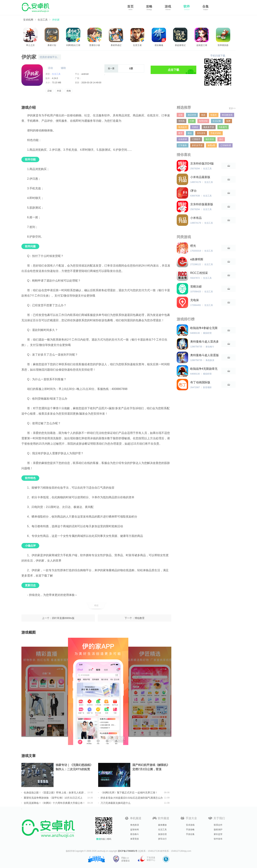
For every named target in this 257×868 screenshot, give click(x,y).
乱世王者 (137, 45)
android (85, 74)
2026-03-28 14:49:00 (91, 83)
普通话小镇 (95, 45)
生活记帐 (217, 121)
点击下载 (173, 70)
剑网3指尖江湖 (73, 45)
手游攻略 (190, 830)
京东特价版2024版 (202, 163)
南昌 (203, 115)
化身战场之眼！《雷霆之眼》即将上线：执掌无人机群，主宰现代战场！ (55, 793)
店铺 (49, 91)
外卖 (59, 91)
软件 (187, 6)
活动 (50, 68)
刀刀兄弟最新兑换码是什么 (115, 803)
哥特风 (182, 121)
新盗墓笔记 (180, 45)
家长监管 (218, 834)
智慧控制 (203, 121)
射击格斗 (135, 834)
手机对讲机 (216, 133)
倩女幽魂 (159, 45)
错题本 (214, 115)
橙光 (193, 246)
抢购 (69, 91)
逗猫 (180, 115)
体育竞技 (135, 839)
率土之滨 (30, 45)
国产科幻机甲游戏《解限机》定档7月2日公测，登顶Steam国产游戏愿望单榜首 (151, 767)
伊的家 (56, 20)
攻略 (149, 6)
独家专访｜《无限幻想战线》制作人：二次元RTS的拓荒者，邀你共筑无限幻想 (74, 767)
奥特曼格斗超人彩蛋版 (205, 355)
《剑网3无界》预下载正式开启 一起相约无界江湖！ (129, 793)
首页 (130, 6)
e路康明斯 (197, 259)
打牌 (192, 121)
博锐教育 (140, 618)
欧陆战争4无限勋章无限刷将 (204, 369)
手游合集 (190, 834)
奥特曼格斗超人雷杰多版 (205, 342)
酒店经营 (192, 115)
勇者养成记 (116, 45)
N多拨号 (223, 127)
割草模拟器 (223, 45)
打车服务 (183, 145)
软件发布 (218, 839)
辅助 (63, 68)
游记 (221, 139)
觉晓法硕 (196, 287)
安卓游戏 (190, 825)
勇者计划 (52, 45)
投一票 (111, 68)
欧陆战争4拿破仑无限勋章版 (204, 328)
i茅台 (193, 191)
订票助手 (196, 139)
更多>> (232, 108)
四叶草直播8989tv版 (63, 618)
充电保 (195, 300)
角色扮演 (135, 825)
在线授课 (183, 139)
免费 (228, 121)
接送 (190, 133)
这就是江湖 (202, 45)
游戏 (168, 6)
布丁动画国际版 (200, 382)
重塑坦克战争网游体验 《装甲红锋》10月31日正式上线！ (53, 798)
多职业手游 (197, 145)
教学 (180, 133)
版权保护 (218, 830)
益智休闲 (135, 830)
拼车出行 (162, 839)
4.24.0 (55, 78)
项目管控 (210, 139)
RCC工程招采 (199, 273)
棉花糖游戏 (227, 115)
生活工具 (43, 20)
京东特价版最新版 (202, 204)
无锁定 (195, 127)
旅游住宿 (162, 834)
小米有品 (196, 218)
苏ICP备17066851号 (128, 851)
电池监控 (183, 127)
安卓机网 (28, 20)
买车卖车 (201, 133)
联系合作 (218, 825)
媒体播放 (162, 825)
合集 (206, 6)
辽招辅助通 (226, 145)
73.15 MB (56, 83)
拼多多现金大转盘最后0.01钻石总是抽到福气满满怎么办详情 (132, 798)
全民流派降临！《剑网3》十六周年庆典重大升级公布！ (54, 803)
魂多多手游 (209, 127)
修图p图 (211, 145)
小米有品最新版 (200, 177)
